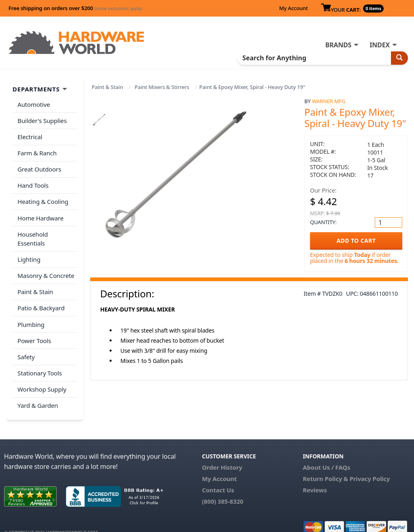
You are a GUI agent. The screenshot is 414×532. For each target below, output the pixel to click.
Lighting (29, 248)
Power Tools (34, 328)
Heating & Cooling (43, 200)
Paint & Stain (107, 87)
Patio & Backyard (41, 296)
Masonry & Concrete (46, 264)
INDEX (380, 45)
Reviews (315, 476)
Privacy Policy (370, 465)
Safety (26, 344)
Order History (222, 454)
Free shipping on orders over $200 (75, 8)
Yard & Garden (38, 392)
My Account (293, 8)
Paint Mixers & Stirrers (162, 87)
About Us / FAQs (326, 454)
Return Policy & (325, 465)
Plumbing (31, 312)
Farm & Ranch (37, 152)
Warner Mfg (328, 101)
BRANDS (338, 45)
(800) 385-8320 (222, 487)
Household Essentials (47, 232)
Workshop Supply (42, 376)
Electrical (30, 136)
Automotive (34, 104)
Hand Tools (33, 184)
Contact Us (218, 476)
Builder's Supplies (42, 120)
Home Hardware (40, 216)
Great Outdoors (39, 168)
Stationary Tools (40, 360)
